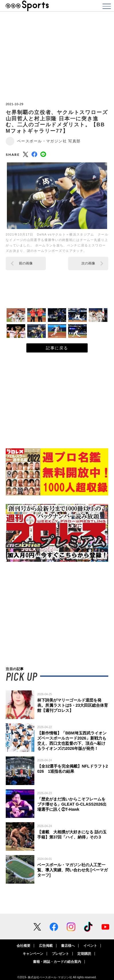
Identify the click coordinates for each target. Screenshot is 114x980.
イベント (90, 946)
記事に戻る (57, 348)
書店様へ (68, 946)
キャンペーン (33, 954)
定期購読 (84, 954)
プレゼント (60, 954)
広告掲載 (46, 946)
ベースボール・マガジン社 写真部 (49, 141)
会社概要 (23, 946)
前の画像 (26, 263)
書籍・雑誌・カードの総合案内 (57, 962)
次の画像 (88, 263)
